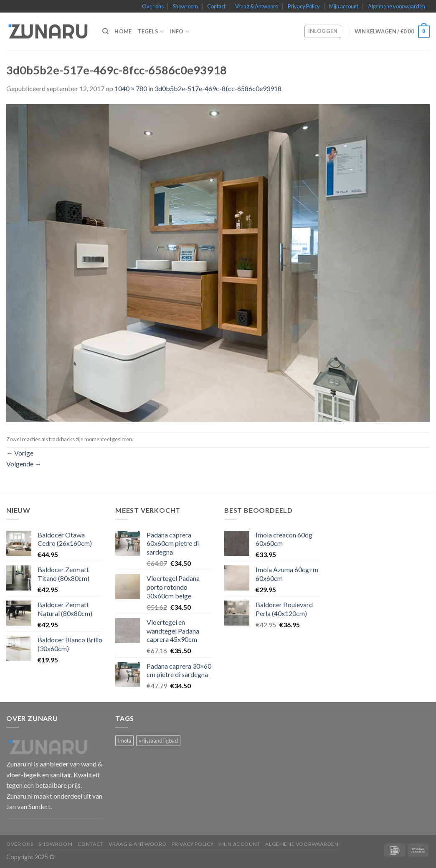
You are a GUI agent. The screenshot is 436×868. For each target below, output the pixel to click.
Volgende (24, 464)
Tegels (151, 32)
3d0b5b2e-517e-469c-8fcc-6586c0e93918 (218, 88)
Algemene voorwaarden (397, 6)
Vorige (20, 453)
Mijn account (344, 6)
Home (123, 31)
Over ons (153, 6)
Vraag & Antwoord (257, 6)
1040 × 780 (131, 88)
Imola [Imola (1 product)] (124, 741)
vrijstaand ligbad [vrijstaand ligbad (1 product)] (158, 741)
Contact (216, 6)
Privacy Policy (304, 6)
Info (179, 32)
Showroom (185, 6)
